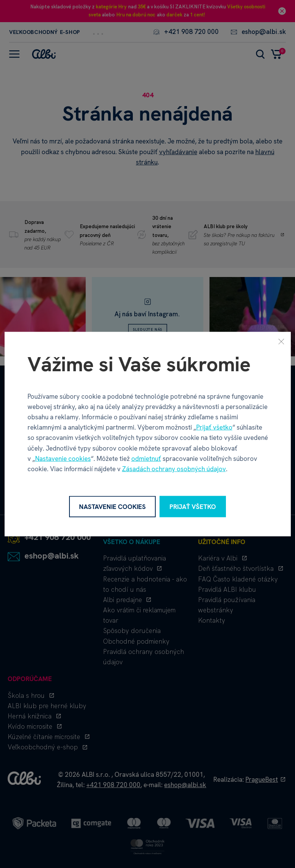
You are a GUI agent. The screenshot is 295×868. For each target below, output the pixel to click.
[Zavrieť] (281, 341)
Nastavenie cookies (63, 458)
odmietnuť (146, 458)
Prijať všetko (214, 427)
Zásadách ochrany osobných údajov (174, 469)
